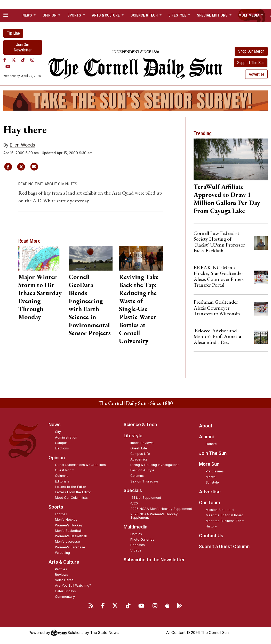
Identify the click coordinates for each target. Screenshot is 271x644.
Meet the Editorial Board (225, 515)
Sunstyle (212, 482)
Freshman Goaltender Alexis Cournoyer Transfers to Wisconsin (217, 308)
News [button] (28, 15)
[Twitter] (14, 60)
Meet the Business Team (225, 521)
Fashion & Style (142, 470)
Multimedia (135, 527)
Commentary (65, 597)
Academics (139, 459)
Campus (61, 443)
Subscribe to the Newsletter (154, 560)
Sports (56, 507)
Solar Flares (64, 580)
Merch (211, 477)
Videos (136, 550)
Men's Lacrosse (67, 542)
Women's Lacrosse (70, 547)
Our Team (210, 503)
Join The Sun (213, 453)
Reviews (62, 575)
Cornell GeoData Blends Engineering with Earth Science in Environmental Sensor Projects (90, 305)
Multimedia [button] (249, 15)
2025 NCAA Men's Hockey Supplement (161, 509)
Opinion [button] (50, 15)
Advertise (257, 74)
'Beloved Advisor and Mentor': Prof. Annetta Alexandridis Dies (217, 336)
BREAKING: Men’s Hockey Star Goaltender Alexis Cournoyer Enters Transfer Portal (219, 276)
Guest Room (65, 470)
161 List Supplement (146, 498)
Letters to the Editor (71, 487)
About (206, 426)
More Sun (209, 464)
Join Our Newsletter (23, 47)
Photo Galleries (142, 539)
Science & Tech (140, 425)
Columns (62, 476)
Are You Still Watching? (73, 585)
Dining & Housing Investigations (155, 465)
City (58, 432)
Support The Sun (251, 63)
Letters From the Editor (73, 492)
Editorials (62, 481)
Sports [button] (75, 15)
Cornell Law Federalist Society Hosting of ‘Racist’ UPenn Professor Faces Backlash (219, 242)
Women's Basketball (71, 536)
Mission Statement (220, 510)
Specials (133, 490)
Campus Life (140, 454)
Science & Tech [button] (145, 15)
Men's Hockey (66, 520)
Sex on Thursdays (145, 481)
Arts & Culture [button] (106, 15)
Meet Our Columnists (71, 498)
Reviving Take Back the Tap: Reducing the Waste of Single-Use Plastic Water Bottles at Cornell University (139, 309)
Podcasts (138, 545)
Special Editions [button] (213, 15)
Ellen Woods (22, 145)
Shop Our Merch (251, 51)
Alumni (206, 437)
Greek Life (139, 448)
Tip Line (13, 33)
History (211, 526)
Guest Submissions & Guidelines (80, 465)
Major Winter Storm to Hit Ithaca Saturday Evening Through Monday (40, 297)
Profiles (61, 569)
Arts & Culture (64, 562)
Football (61, 514)
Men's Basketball (68, 531)
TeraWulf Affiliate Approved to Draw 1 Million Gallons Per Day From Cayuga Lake (227, 199)
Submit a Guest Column (224, 547)
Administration (66, 437)
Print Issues (215, 471)
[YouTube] (8, 67)
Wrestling (62, 553)
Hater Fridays (65, 591)
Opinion (57, 458)
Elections (62, 448)
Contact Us (211, 536)
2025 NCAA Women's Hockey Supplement (154, 516)
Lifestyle (133, 436)
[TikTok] (23, 60)
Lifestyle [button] (178, 15)
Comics (136, 534)
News (55, 425)
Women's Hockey (69, 525)
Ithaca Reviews (142, 443)
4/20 (134, 503)
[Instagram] (32, 60)
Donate (211, 444)
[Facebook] (5, 60)
